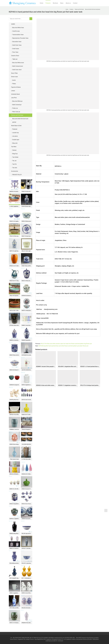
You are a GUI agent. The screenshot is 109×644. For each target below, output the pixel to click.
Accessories (15, 171)
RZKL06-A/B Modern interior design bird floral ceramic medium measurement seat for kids (14, 474)
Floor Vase (15, 52)
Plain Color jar (16, 112)
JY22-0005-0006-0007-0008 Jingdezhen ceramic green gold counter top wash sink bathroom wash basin (27, 444)
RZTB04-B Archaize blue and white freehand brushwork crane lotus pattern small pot (27, 296)
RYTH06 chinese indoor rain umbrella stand (14, 325)
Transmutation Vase (18, 35)
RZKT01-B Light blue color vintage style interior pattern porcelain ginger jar (14, 251)
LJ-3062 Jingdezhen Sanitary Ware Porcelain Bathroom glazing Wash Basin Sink (14, 206)
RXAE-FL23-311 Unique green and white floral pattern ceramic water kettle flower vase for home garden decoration (14, 281)
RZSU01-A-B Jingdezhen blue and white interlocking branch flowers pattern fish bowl (14, 221)
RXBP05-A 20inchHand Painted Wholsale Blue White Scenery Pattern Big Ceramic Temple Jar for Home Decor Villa (14, 340)
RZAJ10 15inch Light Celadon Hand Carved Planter (27, 251)
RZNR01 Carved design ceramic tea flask (27, 325)
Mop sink (15, 143)
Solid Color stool (17, 70)
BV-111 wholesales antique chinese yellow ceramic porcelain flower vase (27, 578)
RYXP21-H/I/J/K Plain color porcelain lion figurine (27, 593)
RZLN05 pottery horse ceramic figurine (14, 400)
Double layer (16, 140)
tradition (74, 639)
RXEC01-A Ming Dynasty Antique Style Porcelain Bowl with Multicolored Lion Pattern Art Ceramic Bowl (27, 310)
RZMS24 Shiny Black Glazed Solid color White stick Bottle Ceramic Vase (14, 534)
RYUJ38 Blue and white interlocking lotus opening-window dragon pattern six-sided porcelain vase (14, 563)
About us (68, 3)
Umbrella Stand (15, 94)
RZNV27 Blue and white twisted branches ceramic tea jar (14, 355)
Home (41, 3)
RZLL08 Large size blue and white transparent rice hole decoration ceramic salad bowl (27, 534)
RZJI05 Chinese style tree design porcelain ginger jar (27, 206)
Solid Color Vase (17, 45)
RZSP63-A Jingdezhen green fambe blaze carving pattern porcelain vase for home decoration (14, 519)
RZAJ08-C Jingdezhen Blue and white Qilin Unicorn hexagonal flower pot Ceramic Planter (68, 366)
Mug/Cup (15, 154)
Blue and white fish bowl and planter (20, 120)
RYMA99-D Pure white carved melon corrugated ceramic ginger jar (27, 623)
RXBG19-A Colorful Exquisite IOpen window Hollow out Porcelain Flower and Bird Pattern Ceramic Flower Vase (14, 548)
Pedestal (15, 129)
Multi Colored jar (17, 105)
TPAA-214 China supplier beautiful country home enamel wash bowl (14, 236)
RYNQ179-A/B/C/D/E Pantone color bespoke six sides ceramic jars (27, 192)
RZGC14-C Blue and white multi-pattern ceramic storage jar (27, 281)
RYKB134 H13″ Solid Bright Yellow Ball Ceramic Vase (27, 415)
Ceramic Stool (15, 56)
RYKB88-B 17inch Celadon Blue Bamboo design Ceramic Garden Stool (14, 429)
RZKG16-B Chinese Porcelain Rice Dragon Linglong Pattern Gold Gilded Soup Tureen (14, 370)
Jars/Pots (14, 98)
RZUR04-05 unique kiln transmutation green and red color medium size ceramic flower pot (14, 385)
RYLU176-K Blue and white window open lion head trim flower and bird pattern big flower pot (66, 344)
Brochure (55, 3)
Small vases (16, 49)
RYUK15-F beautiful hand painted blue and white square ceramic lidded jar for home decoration (14, 504)
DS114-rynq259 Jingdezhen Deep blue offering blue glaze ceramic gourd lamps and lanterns (14, 578)
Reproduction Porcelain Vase (20, 38)
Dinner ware (14, 77)
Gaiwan (14, 150)
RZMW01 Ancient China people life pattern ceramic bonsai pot (46, 366)
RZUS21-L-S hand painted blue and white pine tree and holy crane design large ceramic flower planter (90, 366)
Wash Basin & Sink (16, 126)
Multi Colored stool (18, 66)
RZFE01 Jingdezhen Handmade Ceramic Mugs (14, 593)
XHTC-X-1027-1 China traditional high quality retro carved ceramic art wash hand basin (14, 310)
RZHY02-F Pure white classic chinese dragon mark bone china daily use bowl (14, 415)
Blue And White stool (18, 63)
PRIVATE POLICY (18, 175)
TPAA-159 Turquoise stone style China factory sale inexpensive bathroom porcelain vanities (14, 296)
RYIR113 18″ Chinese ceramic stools (14, 623)
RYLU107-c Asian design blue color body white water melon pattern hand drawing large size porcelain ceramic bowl (27, 563)
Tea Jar (14, 161)
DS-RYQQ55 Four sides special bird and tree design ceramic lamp (27, 355)
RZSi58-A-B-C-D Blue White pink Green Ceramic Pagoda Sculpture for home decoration (27, 474)
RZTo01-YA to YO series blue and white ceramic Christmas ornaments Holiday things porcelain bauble (27, 504)
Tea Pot (14, 164)
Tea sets (15, 168)
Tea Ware (14, 147)
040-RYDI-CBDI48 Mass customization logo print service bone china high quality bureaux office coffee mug (27, 370)
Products (48, 3)
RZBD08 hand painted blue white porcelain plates (27, 519)
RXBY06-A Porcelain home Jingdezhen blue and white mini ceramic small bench (14, 192)
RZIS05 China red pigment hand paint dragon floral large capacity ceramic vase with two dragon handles (14, 444)
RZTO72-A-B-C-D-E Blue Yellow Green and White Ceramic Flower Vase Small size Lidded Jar (27, 400)
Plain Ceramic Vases (14, 459)
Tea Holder (15, 157)
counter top (15, 133)
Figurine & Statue (16, 87)
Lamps (13, 91)
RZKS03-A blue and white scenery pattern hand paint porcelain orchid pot (46, 385)
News (62, 3)
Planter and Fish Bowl (17, 115)
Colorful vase (16, 31)
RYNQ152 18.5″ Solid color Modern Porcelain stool (14, 266)
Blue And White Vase (18, 28)
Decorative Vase (17, 42)
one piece (15, 136)
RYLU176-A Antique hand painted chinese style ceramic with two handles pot (90, 385)
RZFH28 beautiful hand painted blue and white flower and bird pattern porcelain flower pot (63, 346)
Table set (15, 59)
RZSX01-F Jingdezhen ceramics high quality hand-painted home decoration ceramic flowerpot (68, 385)
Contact (75, 3)
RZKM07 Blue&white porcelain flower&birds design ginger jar (27, 340)
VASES (13, 24)
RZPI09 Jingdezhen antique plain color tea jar (27, 385)
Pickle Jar (15, 108)
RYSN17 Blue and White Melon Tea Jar (27, 266)
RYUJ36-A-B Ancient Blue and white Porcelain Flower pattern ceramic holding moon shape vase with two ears (27, 608)
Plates (14, 84)
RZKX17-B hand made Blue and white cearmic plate (27, 236)
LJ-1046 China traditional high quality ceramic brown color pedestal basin (27, 459)
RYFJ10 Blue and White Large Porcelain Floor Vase (14, 608)
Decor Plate (14, 73)
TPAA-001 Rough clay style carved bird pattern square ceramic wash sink (27, 429)
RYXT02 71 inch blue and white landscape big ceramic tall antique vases (27, 548)
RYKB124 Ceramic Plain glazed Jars (27, 489)
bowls (14, 80)
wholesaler (61, 641)
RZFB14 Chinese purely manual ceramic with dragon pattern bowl (27, 221)
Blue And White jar (17, 101)
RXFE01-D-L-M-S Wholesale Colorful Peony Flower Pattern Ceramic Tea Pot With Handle (14, 489)
